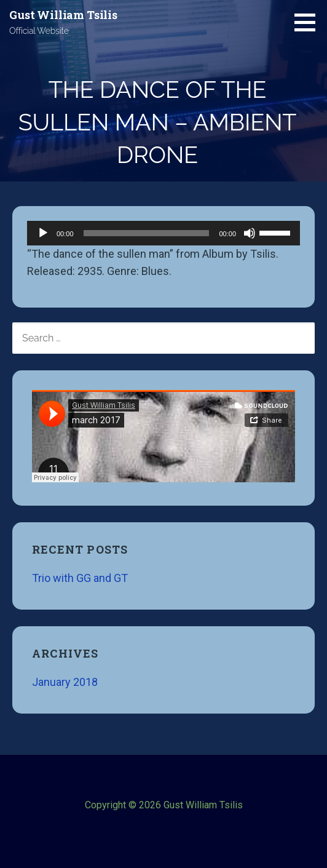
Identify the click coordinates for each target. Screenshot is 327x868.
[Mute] (250, 233)
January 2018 (65, 682)
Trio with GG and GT (80, 578)
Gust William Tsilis (63, 15)
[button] (309, 22)
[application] (163, 233)
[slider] (147, 233)
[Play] (43, 233)
